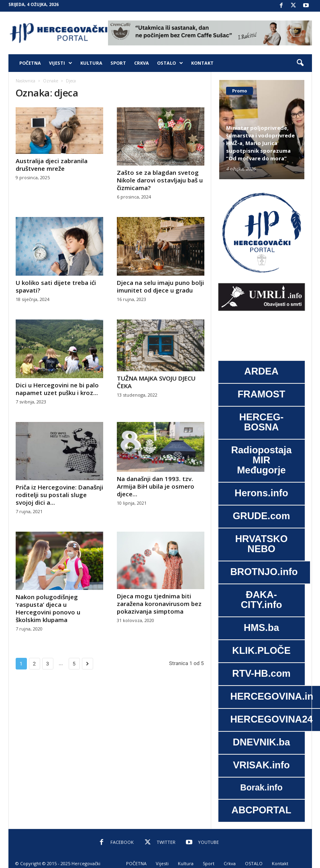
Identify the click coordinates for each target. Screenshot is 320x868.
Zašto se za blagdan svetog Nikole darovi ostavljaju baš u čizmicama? (160, 180)
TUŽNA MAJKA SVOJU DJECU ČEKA (156, 382)
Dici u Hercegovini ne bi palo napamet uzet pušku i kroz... (57, 389)
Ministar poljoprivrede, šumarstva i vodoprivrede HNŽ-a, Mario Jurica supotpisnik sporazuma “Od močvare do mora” (260, 143)
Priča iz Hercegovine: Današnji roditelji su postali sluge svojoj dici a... (59, 495)
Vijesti (61, 63)
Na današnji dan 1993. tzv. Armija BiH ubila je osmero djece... (156, 486)
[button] (300, 63)
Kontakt (202, 63)
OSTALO (170, 63)
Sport (118, 63)
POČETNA (30, 63)
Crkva (142, 63)
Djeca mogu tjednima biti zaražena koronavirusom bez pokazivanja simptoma (159, 604)
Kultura (91, 63)
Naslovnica (25, 81)
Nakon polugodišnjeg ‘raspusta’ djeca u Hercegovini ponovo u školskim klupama (48, 608)
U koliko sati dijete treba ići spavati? (56, 286)
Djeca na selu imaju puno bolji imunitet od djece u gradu (160, 286)
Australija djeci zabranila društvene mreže (52, 165)
